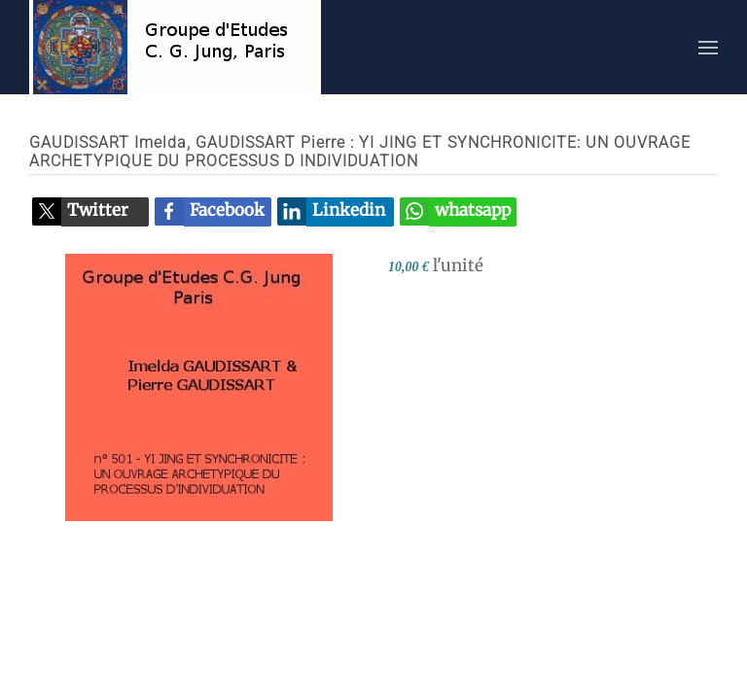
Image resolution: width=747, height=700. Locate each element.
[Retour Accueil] (175, 47)
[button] (708, 47)
